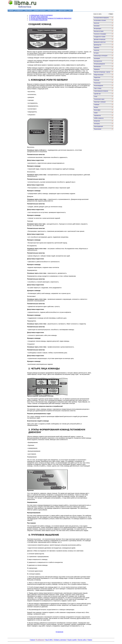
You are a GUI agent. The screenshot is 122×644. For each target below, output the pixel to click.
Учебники (97, 105)
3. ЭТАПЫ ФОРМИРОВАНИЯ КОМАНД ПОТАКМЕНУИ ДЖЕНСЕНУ (50, 18)
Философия (97, 110)
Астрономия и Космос (100, 20)
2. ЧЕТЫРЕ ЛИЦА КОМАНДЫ (38, 17)
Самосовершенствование (101, 91)
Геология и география (100, 34)
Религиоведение (98, 86)
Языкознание (98, 129)
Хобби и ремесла (99, 118)
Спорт (96, 96)
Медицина (97, 69)
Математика (97, 67)
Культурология (98, 61)
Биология (97, 23)
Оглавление (59, 632)
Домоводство (98, 45)
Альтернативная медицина (101, 18)
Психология (97, 83)
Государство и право (100, 37)
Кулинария (97, 58)
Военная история (99, 31)
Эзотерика (97, 124)
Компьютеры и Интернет (101, 56)
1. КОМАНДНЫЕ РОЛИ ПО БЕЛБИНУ (41, 15)
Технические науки (99, 99)
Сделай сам (97, 94)
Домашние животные (100, 42)
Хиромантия (97, 115)
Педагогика (97, 77)
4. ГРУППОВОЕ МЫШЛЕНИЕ (38, 20)
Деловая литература (100, 39)
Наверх (90, 640)
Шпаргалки (97, 121)
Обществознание (99, 75)
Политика (97, 80)
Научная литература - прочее (102, 72)
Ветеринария (98, 29)
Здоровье (97, 48)
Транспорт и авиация (100, 102)
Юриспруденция (98, 126)
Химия (96, 113)
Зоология (96, 50)
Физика (96, 107)
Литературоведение (99, 64)
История (96, 53)
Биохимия (97, 26)
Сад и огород (98, 88)
